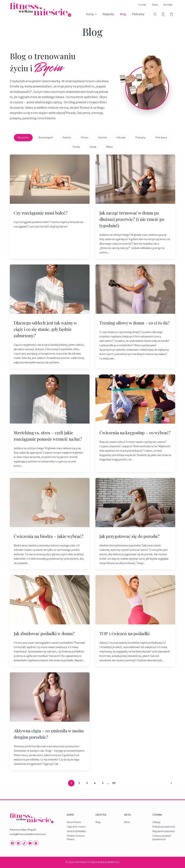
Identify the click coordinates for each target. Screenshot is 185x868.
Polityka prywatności (164, 827)
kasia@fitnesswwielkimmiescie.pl (28, 834)
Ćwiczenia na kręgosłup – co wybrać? (135, 433)
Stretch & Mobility (76, 831)
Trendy (76, 147)
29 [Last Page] (114, 783)
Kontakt (168, 5)
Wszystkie (23, 138)
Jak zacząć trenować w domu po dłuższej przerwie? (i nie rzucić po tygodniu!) (132, 219)
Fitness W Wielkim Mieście (41, 10)
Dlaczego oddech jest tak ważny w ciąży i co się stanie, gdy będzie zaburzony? (45, 329)
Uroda (93, 147)
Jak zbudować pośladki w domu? (44, 633)
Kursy (90, 14)
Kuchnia (103, 138)
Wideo (109, 147)
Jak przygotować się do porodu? (129, 536)
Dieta (155, 5)
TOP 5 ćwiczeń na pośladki (124, 633)
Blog (123, 14)
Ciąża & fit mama (76, 827)
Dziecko (67, 138)
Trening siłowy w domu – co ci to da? (135, 323)
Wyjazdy (108, 14)
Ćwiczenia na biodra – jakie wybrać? (49, 536)
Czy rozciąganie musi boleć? (41, 213)
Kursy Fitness (74, 822)
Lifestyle (121, 138)
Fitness (85, 138)
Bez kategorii (46, 138)
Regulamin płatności (164, 831)
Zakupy (156, 822)
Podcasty (138, 14)
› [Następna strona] (171, 783)
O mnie (142, 5)
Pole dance (161, 138)
